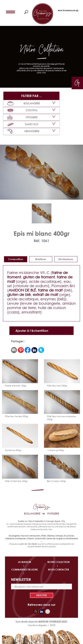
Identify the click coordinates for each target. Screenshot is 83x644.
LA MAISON (24, 562)
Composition (16, 259)
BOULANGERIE (24, 103)
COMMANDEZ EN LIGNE (24, 570)
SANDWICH (23, 124)
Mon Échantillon (68, 10)
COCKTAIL (22, 110)
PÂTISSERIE (22, 117)
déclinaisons (66, 259)
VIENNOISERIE (23, 131)
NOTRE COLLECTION (58, 562)
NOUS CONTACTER (58, 570)
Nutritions (41, 259)
